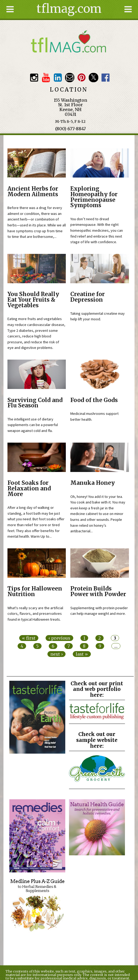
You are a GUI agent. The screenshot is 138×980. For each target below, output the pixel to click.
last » (82, 654)
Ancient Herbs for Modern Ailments (33, 192)
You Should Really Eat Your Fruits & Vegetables (33, 300)
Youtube (46, 78)
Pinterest (82, 78)
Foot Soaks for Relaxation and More (29, 489)
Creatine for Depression (88, 297)
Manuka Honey (93, 483)
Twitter (93, 78)
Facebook (105, 78)
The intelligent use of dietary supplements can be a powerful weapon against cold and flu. (33, 425)
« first (29, 638)
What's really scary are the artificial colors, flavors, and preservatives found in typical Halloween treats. (35, 614)
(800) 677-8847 (70, 129)
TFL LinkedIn (58, 78)
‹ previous (59, 638)
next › (56, 654)
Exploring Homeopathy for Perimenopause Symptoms (94, 197)
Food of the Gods (94, 400)
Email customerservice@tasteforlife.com (70, 78)
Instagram (34, 78)
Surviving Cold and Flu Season (35, 403)
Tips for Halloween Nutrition (35, 591)
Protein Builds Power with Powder (98, 591)
